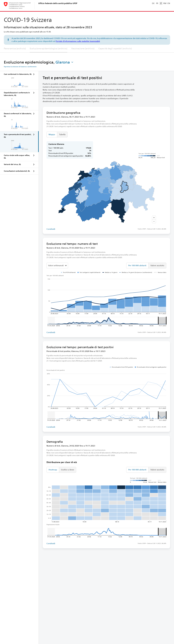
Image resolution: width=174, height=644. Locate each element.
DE (153, 3)
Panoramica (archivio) (15, 48)
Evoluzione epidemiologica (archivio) (49, 48)
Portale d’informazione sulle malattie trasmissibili (78, 41)
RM (165, 3)
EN (169, 3)
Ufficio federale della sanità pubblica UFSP (58, 3)
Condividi (51, 229)
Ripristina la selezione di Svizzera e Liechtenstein (20, 67)
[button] (65, 62)
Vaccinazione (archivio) (83, 48)
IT (161, 3)
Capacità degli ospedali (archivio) (115, 48)
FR (157, 3)
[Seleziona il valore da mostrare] (57, 266)
